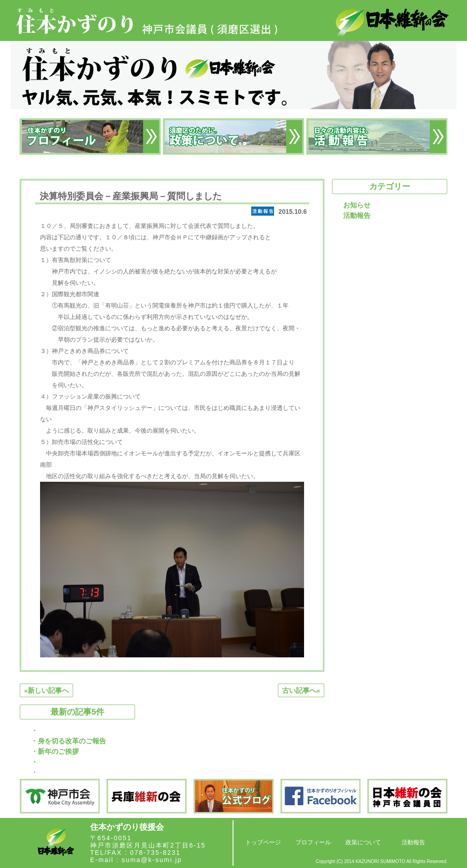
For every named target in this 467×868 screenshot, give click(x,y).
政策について (363, 842)
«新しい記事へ (46, 690)
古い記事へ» (301, 690)
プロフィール (313, 842)
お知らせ (357, 205)
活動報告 (357, 215)
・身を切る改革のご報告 (69, 741)
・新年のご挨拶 (55, 751)
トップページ (263, 842)
